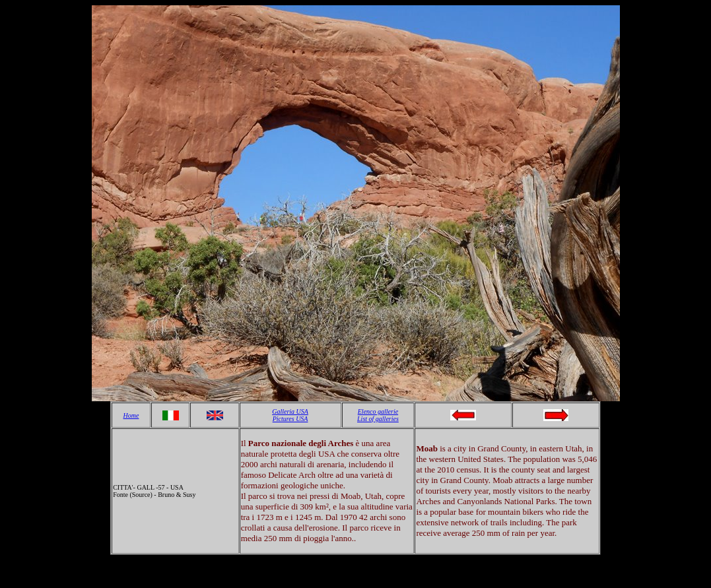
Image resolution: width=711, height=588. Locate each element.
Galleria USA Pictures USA (290, 415)
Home (131, 415)
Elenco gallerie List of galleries (378, 415)
